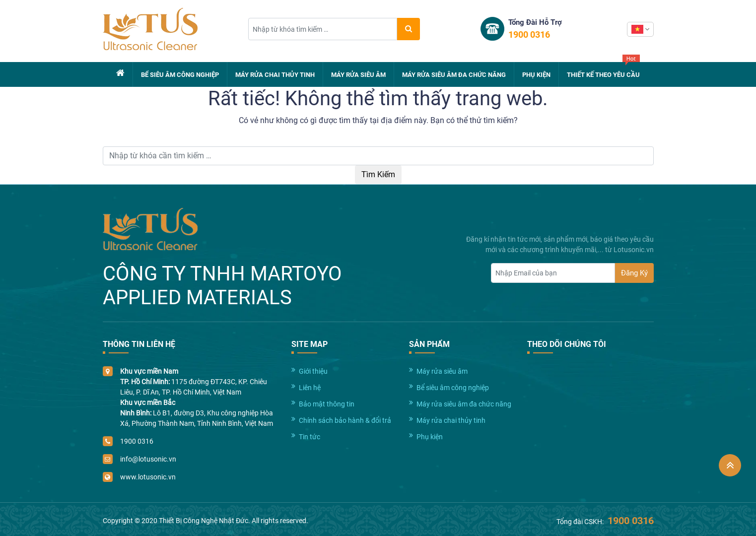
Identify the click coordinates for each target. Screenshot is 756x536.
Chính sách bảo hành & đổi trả (345, 420)
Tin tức (309, 437)
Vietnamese (637, 29)
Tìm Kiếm (378, 174)
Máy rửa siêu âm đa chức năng (454, 75)
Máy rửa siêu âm (358, 75)
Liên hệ (310, 388)
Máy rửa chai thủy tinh (275, 75)
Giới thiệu (313, 371)
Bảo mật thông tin (327, 404)
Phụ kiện (536, 75)
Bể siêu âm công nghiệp (180, 75)
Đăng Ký (634, 273)
